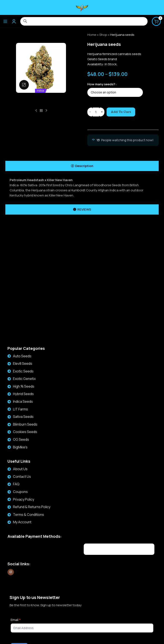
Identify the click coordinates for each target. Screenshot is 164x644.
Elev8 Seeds (23, 363)
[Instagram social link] (11, 572)
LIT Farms (20, 409)
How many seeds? (101, 84)
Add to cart (121, 112)
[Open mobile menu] (5, 21)
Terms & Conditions (29, 515)
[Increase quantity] (102, 112)
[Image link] (33, 549)
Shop (103, 35)
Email (16, 620)
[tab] (82, 166)
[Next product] (46, 111)
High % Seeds (24, 386)
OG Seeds (21, 439)
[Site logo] (82, 7)
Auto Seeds (22, 356)
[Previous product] (36, 111)
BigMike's (20, 447)
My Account (22, 522)
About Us (20, 469)
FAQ (16, 484)
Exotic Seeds (23, 371)
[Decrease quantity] (90, 112)
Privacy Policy (24, 499)
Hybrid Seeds (23, 394)
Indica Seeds (23, 401)
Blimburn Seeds (25, 424)
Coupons (20, 492)
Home (92, 35)
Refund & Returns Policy (32, 507)
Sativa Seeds (23, 417)
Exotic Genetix (24, 379)
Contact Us (22, 477)
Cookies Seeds (25, 432)
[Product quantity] (96, 112)
